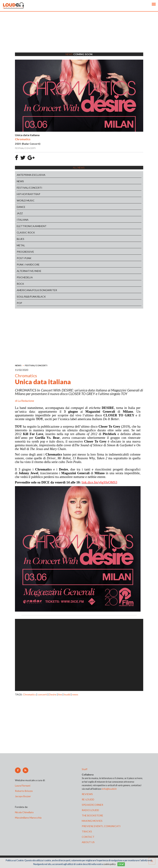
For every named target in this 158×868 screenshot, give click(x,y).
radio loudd (90, 810)
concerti (42, 694)
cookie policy (109, 864)
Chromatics (29, 694)
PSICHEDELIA (25, 277)
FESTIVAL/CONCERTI (29, 188)
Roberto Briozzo (24, 791)
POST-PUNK (24, 258)
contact (88, 837)
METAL (21, 245)
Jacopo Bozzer (23, 796)
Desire (53, 694)
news (75, 694)
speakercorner (92, 805)
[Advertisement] (79, 36)
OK (121, 864)
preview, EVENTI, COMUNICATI (101, 826)
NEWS (20, 181)
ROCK (20, 284)
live (60, 694)
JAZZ (20, 213)
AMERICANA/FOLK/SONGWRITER (37, 290)
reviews (87, 794)
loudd (67, 694)
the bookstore (92, 815)
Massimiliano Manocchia (28, 818)
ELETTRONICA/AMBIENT (32, 226)
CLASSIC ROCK (26, 232)
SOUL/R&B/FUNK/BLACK (31, 297)
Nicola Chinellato (24, 812)
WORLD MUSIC (26, 200)
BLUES (20, 239)
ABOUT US (88, 842)
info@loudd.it (109, 789)
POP (19, 303)
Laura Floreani (23, 786)
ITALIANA (23, 220)
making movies (92, 821)
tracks (87, 831)
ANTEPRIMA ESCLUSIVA (31, 175)
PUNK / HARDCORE (28, 265)
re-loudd (88, 799)
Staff (85, 769)
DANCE (21, 207)
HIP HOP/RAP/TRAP (29, 194)
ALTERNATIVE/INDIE (29, 271)
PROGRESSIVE (25, 252)
